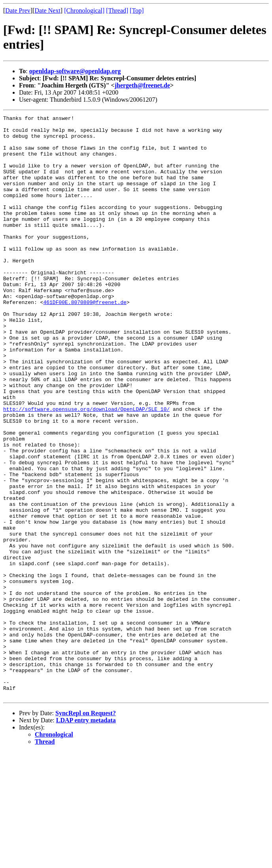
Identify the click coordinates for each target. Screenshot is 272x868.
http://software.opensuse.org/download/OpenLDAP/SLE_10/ (86, 468)
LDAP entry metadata (86, 837)
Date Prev (18, 10)
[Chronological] (84, 10)
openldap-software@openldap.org (75, 71)
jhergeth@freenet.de (142, 85)
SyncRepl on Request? (86, 829)
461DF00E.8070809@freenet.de (85, 340)
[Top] (137, 10)
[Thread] (117, 10)
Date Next (48, 10)
